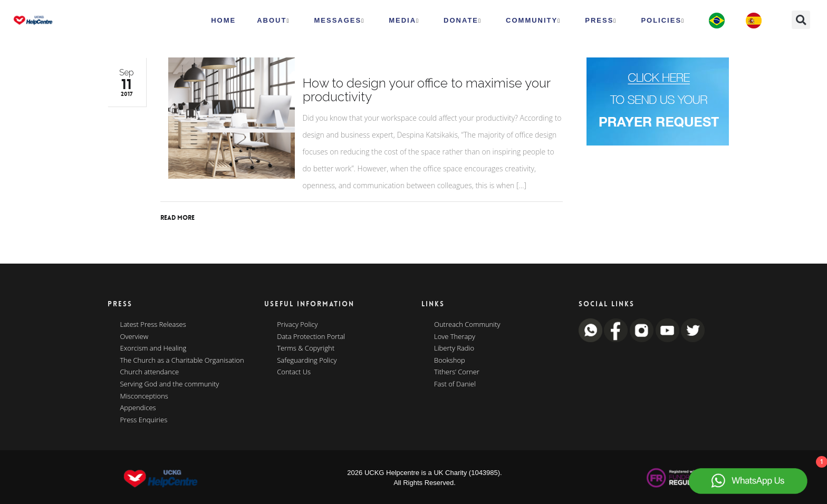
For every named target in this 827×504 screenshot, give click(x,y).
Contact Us (294, 372)
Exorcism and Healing (153, 348)
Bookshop (450, 361)
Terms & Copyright (306, 348)
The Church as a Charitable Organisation (182, 361)
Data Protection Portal (311, 337)
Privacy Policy (297, 325)
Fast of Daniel (455, 384)
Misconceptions (144, 396)
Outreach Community (467, 325)
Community (533, 21)
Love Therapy (455, 337)
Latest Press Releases (153, 325)
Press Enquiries (144, 420)
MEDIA (404, 21)
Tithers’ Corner (457, 372)
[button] (801, 20)
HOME (223, 20)
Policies (663, 21)
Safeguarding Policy (307, 361)
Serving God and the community (170, 384)
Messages (339, 21)
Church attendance (150, 372)
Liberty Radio (454, 348)
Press (601, 21)
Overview (134, 337)
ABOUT (273, 21)
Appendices (138, 408)
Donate (463, 21)
